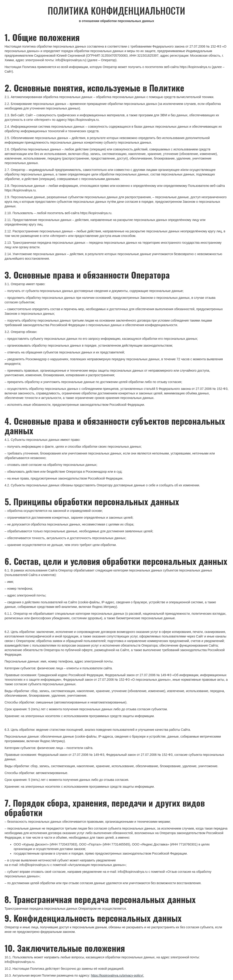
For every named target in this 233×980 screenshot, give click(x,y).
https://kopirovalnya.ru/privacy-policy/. (117, 975)
